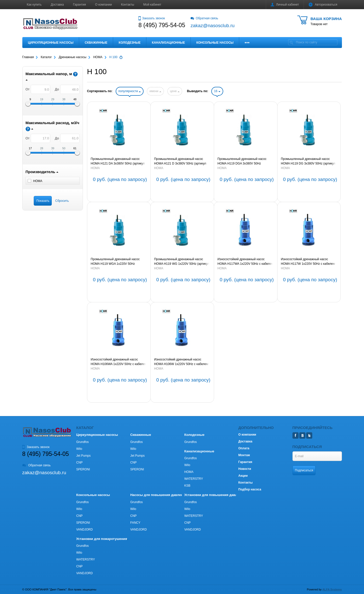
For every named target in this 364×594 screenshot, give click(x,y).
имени (155, 91)
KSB (187, 486)
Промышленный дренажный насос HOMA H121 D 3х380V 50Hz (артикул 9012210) (180, 161)
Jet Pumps (84, 456)
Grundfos (83, 442)
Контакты (128, 5)
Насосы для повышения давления (158, 495)
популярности (130, 91)
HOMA (95, 168)
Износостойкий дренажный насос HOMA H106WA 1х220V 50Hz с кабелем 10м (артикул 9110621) (119, 362)
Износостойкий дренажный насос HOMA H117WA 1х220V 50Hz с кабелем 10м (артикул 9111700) (245, 262)
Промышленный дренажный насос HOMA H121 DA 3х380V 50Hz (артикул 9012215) (118, 161)
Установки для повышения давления (214, 495)
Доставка (57, 5)
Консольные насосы (215, 43)
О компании (103, 5)
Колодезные (130, 43)
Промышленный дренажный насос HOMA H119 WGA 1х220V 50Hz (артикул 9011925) (115, 262)
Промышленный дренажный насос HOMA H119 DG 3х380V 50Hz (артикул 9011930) (308, 161)
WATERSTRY (194, 479)
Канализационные (169, 43)
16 (217, 91)
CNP (80, 463)
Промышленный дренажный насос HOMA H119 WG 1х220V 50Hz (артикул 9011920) (181, 262)
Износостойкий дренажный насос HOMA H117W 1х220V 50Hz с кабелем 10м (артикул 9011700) (308, 262)
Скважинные (96, 43)
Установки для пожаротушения (102, 539)
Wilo (79, 449)
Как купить (34, 5)
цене (175, 91)
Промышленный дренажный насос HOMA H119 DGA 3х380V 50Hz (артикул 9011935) (242, 161)
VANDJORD (85, 530)
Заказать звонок (152, 18)
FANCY (135, 523)
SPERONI (83, 469)
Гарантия (80, 5)
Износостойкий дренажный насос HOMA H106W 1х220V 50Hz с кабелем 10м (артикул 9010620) (181, 362)
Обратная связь (204, 18)
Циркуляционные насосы (51, 43)
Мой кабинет (152, 5)
